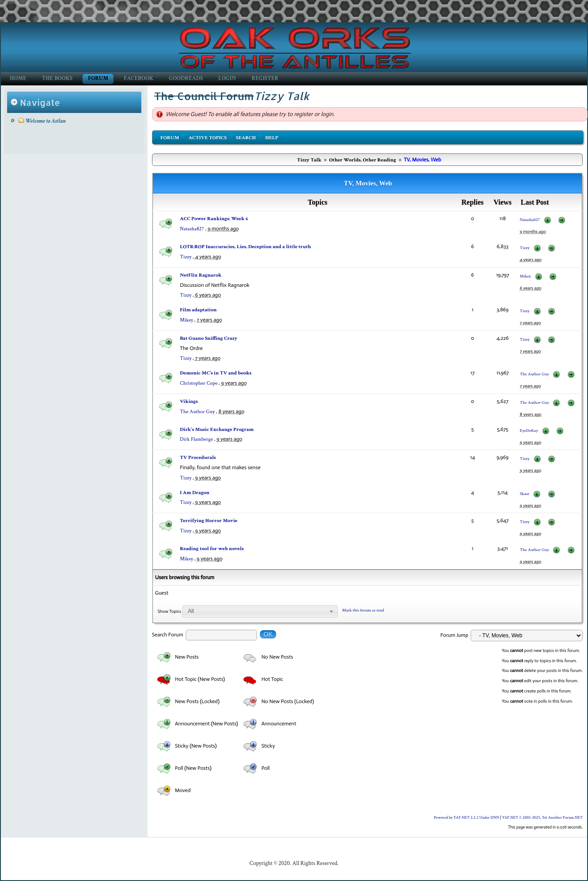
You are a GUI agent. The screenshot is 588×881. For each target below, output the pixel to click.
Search (246, 138)
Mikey (526, 276)
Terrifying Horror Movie (209, 521)
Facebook (138, 78)
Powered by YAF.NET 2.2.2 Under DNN (467, 817)
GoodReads (186, 78)
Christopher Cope (199, 383)
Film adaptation (198, 310)
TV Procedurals (198, 457)
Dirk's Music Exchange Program (217, 429)
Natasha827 (192, 229)
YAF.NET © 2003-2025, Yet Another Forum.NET (542, 817)
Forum (98, 78)
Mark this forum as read (363, 610)
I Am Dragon (195, 493)
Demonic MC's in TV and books (216, 373)
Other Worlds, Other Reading (362, 160)
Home (18, 78)
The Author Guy (535, 374)
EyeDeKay (529, 431)
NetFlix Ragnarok (201, 275)
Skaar (525, 494)
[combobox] (260, 611)
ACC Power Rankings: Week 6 (214, 219)
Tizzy (186, 257)
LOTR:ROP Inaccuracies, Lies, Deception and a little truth (246, 247)
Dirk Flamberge (196, 439)
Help (272, 138)
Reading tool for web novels (212, 549)
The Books (57, 78)
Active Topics (208, 138)
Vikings (189, 401)
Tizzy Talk (309, 160)
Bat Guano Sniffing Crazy (209, 338)
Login (227, 78)
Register (265, 78)
